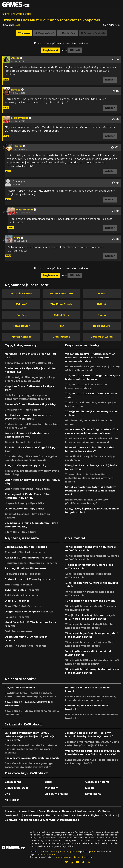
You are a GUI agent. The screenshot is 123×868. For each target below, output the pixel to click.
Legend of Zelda (102, 337)
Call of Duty (61, 315)
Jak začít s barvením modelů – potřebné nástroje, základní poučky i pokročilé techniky (31, 749)
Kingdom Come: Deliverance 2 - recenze (31, 563)
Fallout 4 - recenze (17, 617)
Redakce (44, 852)
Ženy (42, 811)
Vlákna (24, 33)
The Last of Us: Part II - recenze (25, 552)
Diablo (102, 315)
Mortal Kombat (21, 337)
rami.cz (16, 90)
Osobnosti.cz (13, 815)
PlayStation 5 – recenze (20, 688)
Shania (18, 146)
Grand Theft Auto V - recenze (24, 606)
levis (17, 25)
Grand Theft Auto (61, 294)
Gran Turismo (61, 337)
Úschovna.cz (54, 815)
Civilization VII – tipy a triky (22, 410)
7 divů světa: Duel (16, 788)
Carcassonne (13, 782)
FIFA (61, 326)
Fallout (102, 304)
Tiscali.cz (11, 811)
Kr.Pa (17, 238)
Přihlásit (75, 50)
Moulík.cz (83, 815)
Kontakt (85, 852)
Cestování (54, 811)
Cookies (54, 852)
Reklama (34, 852)
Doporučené (45, 33)
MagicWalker (20, 118)
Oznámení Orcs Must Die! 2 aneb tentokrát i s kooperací (51, 20)
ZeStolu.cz (105, 811)
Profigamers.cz (86, 811)
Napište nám (49, 854)
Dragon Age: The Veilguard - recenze (29, 612)
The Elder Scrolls (61, 304)
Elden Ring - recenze (18, 585)
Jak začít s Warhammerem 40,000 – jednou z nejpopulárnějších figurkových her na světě (31, 736)
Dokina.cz (111, 815)
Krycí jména (93, 794)
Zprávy (23, 811)
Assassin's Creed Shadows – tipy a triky (30, 404)
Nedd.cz (70, 815)
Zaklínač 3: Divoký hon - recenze (26, 547)
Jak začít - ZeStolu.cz (23, 724)
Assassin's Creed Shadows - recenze (29, 558)
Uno (7, 794)
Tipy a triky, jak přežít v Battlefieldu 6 (29, 363)
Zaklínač (21, 304)
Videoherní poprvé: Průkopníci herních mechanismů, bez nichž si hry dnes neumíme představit (90, 358)
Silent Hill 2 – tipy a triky (20, 532)
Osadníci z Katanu (97, 782)
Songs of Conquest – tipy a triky (26, 465)
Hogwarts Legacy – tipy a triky (24, 503)
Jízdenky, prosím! (56, 794)
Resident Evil (102, 326)
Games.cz (68, 811)
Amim (15, 58)
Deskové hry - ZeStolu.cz (26, 773)
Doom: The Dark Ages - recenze (26, 646)
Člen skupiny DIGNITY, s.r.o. (86, 857)
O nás (93, 852)
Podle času (68, 33)
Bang (48, 782)
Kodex (77, 852)
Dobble (90, 788)
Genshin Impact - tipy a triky (23, 442)
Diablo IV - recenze (17, 601)
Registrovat (51, 50)
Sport (33, 811)
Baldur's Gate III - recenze (22, 595)
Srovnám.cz (47, 820)
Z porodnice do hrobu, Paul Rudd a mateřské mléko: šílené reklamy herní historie (90, 478)
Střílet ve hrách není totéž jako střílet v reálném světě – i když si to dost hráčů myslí (90, 491)
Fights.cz (97, 815)
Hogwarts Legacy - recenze (23, 574)
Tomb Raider (21, 326)
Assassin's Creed (21, 294)
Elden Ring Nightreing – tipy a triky (27, 489)
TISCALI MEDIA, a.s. (63, 857)
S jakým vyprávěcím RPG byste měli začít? (32, 758)
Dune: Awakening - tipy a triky (24, 509)
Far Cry (21, 315)
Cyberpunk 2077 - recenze (22, 590)
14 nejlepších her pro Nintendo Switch (90, 601)
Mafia (102, 294)
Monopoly (51, 788)
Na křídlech (12, 800)
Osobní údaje (66, 852)
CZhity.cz (11, 820)
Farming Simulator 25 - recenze (25, 568)
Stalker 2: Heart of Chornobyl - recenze (30, 579)
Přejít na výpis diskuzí (17, 14)
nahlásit (110, 80)
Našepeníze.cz (28, 820)
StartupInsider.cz (68, 820)
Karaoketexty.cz (34, 815)
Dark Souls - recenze (18, 631)
